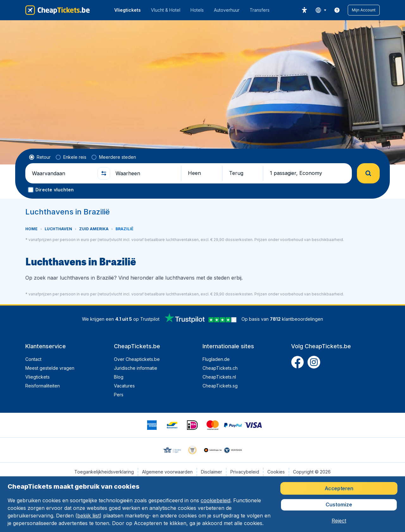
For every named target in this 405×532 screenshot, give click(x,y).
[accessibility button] (304, 10)
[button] (364, 10)
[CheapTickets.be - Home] (58, 10)
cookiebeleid (215, 500)
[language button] (321, 10)
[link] (337, 10)
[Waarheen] (146, 173)
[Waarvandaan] (62, 173)
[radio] (40, 157)
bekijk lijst (88, 516)
